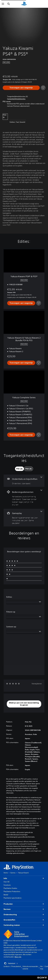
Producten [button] (24, 904)
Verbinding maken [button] (24, 925)
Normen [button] (24, 909)
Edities (9, 597)
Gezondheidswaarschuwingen (17, 835)
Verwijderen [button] (37, 684)
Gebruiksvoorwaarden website (30, 968)
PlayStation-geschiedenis (13, 898)
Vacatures (7, 885)
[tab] (19, 469)
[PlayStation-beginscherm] (24, 4)
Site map (42, 968)
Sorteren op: (11, 627)
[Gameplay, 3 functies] (24, 518)
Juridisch (7, 966)
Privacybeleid (16, 966)
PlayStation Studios (10, 888)
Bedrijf (6, 895)
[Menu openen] (3, 4)
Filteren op (11, 612)
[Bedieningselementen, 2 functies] (24, 498)
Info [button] (24, 878)
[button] (16, 99)
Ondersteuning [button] (24, 915)
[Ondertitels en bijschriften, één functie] (24, 481)
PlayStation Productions (12, 891)
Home (6, 873)
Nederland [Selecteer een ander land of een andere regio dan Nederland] (11, 963)
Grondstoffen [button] (24, 920)
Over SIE (6, 882)
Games (13, 873)
